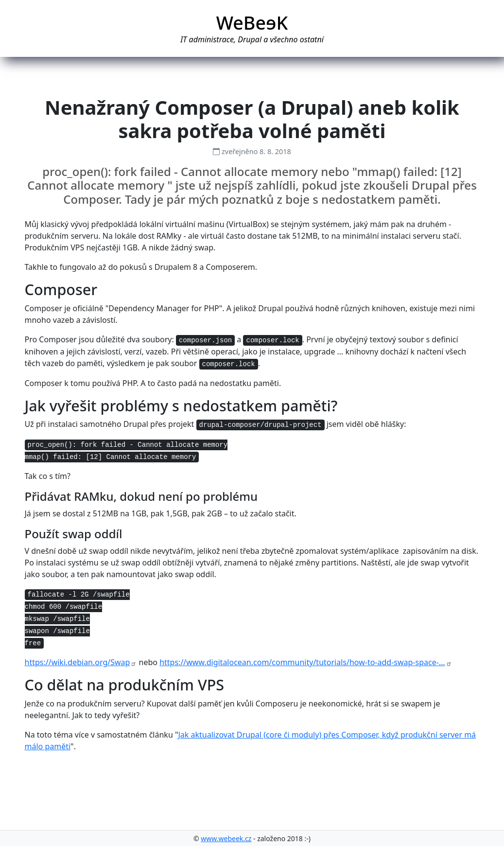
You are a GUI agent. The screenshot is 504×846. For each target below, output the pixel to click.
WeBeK (252, 23)
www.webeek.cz (226, 838)
